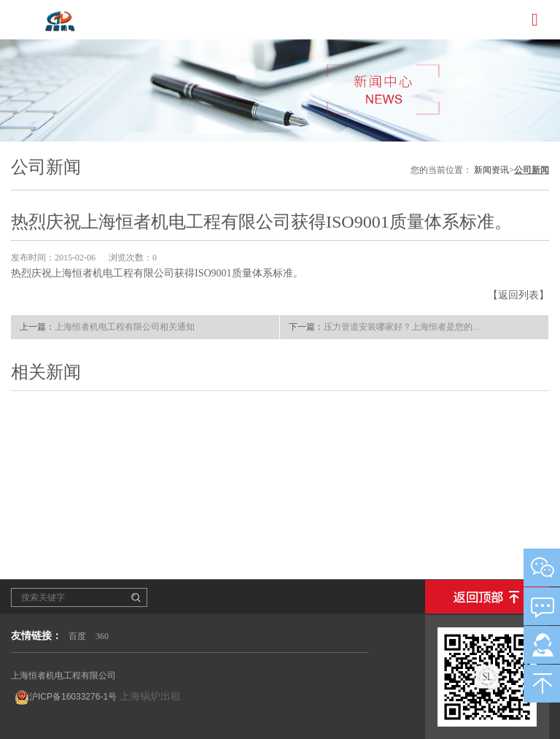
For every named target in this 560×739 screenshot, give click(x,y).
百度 (77, 636)
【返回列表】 (518, 295)
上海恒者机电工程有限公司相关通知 (125, 327)
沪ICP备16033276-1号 (66, 697)
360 (102, 636)
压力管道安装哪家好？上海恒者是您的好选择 (404, 327)
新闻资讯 (491, 170)
